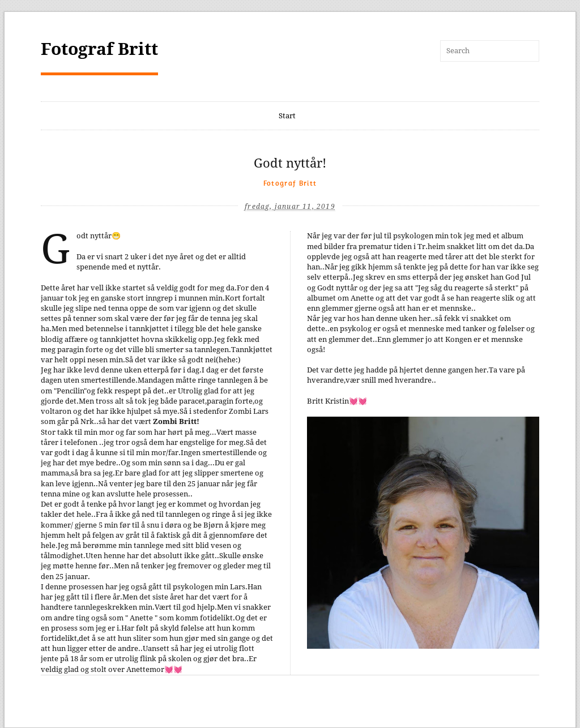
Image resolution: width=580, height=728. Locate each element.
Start (287, 116)
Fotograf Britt (99, 49)
